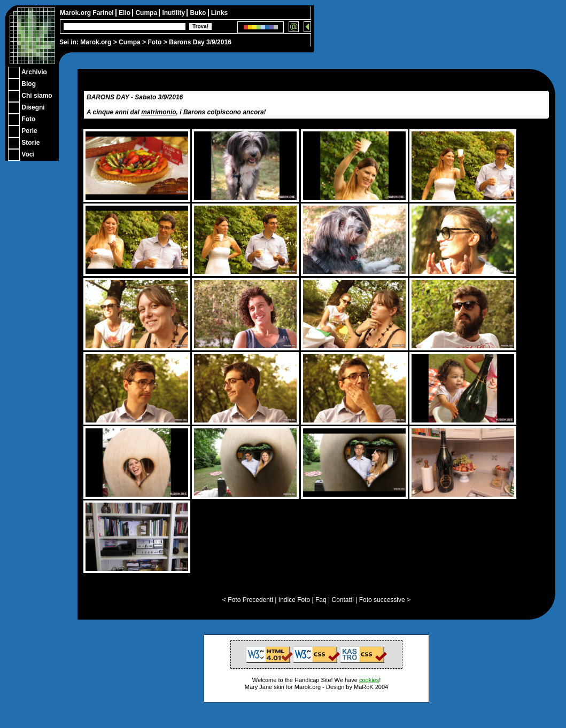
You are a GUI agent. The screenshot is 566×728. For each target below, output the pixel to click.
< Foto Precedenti (248, 600)
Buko (199, 13)
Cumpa (130, 42)
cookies (369, 680)
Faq (321, 600)
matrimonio (158, 112)
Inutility (174, 13)
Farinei (104, 13)
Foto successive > (385, 600)
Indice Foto (294, 600)
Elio (125, 13)
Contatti (342, 600)
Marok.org (96, 42)
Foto (154, 42)
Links (219, 13)
